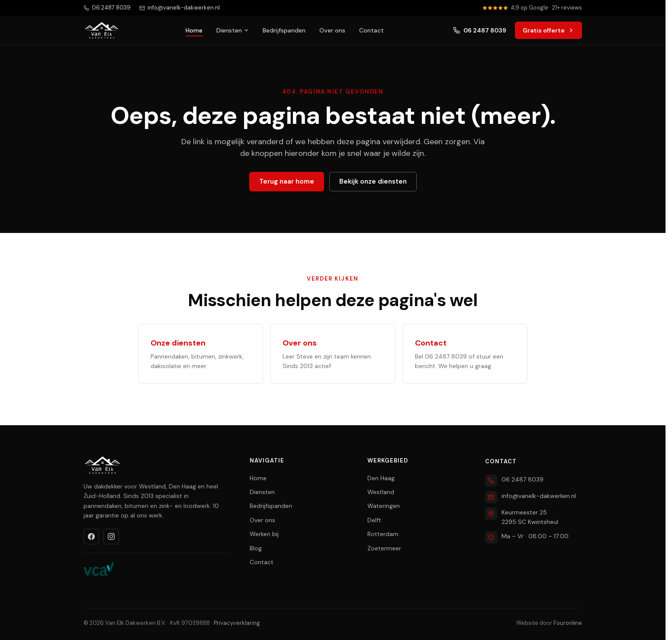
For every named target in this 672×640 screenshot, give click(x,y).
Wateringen (384, 506)
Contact (371, 30)
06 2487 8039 (480, 30)
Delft (374, 520)
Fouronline (568, 623)
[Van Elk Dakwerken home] (102, 30)
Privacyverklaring (237, 623)
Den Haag (381, 478)
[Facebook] (91, 537)
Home (194, 30)
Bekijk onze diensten (373, 181)
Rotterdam (383, 534)
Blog (256, 548)
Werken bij (264, 534)
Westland (381, 492)
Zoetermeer (384, 548)
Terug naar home (287, 181)
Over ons (332, 30)
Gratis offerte (548, 30)
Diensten (233, 30)
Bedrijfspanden (284, 30)
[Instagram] (111, 537)
